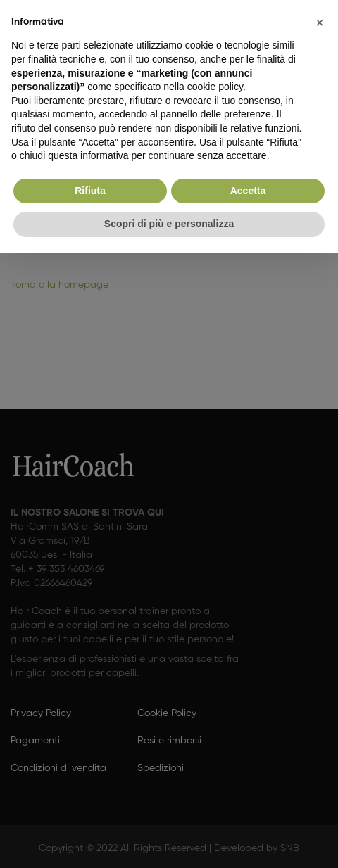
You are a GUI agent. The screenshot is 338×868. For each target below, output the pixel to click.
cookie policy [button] (215, 87)
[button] (320, 23)
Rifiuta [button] (90, 191)
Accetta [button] (248, 191)
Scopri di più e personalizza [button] (169, 224)
